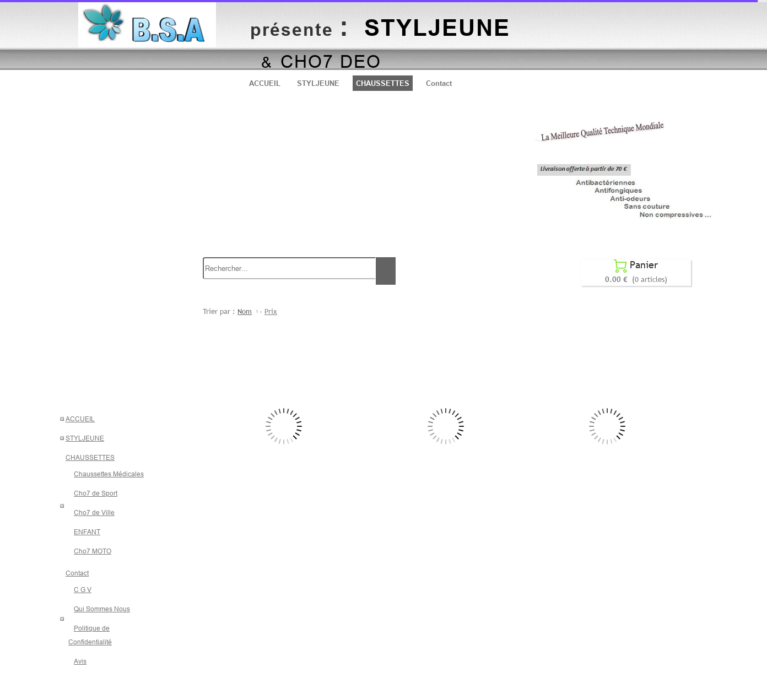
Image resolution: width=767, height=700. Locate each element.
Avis (80, 661)
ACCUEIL (265, 83)
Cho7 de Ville (94, 512)
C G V (83, 590)
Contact (439, 83)
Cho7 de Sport (96, 493)
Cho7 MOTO (93, 551)
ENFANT (87, 532)
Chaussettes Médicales (109, 474)
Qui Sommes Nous (102, 609)
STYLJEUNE (318, 83)
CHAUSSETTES (383, 83)
